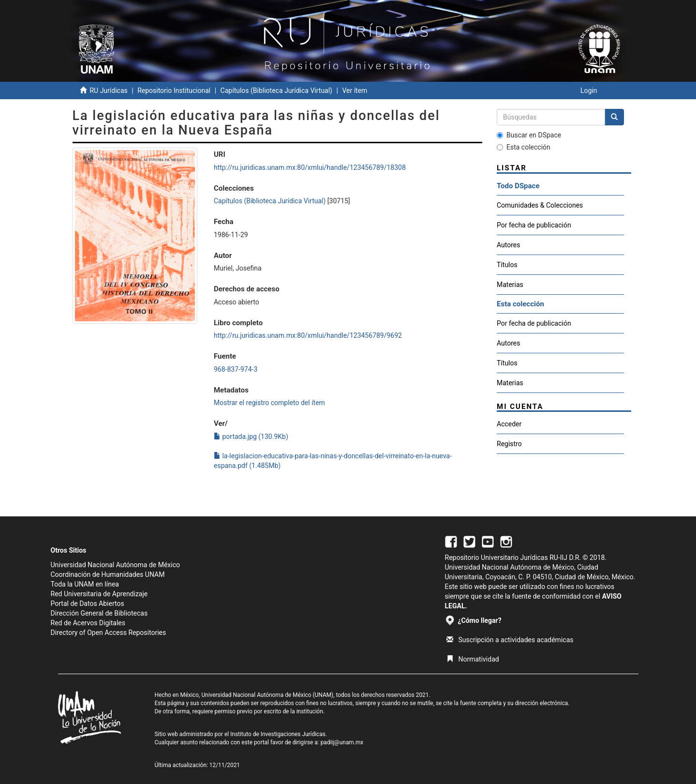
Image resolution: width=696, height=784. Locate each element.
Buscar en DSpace (529, 135)
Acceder (509, 424)
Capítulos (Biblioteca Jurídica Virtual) (276, 90)
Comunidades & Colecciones (540, 205)
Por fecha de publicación (534, 225)
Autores (508, 245)
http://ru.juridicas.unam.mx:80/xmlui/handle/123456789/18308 (310, 167)
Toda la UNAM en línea (85, 584)
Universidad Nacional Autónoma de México (116, 565)
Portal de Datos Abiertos (88, 603)
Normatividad (473, 659)
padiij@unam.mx (342, 742)
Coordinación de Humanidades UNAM (108, 574)
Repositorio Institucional (174, 90)
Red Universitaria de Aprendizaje (99, 594)
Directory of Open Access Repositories (109, 633)
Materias (510, 285)
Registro (509, 444)
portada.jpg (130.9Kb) (251, 437)
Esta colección (524, 147)
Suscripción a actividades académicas (510, 640)
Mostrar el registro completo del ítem (269, 403)
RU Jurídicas (108, 90)
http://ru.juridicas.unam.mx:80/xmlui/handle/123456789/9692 (308, 335)
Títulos (507, 265)
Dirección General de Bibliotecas (99, 613)
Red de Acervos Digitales (88, 623)
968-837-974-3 (236, 369)
